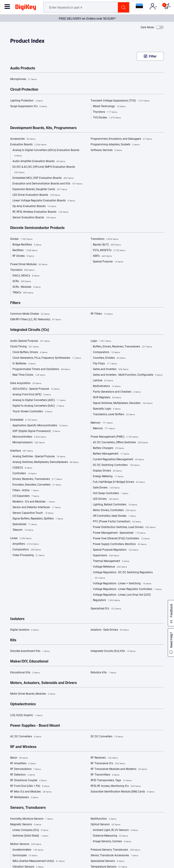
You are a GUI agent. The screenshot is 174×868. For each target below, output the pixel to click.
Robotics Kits (103, 673)
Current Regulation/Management (118, 460)
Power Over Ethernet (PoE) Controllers (121, 539)
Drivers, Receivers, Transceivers (37, 479)
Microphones (23, 79)
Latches (103, 381)
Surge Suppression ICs (29, 106)
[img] (26, 8)
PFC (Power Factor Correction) (117, 522)
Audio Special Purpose (30, 341)
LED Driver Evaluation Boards (36, 195)
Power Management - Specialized (119, 533)
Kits (13, 640)
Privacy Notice (101, 727)
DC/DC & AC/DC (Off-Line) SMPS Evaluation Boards (44, 170)
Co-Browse (14, 817)
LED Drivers (106, 499)
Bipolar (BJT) (107, 245)
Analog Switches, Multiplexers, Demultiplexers (46, 462)
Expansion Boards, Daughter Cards (40, 189)
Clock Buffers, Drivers (30, 352)
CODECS (22, 468)
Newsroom (11, 777)
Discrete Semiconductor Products (37, 228)
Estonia (18, 863)
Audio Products (23, 68)
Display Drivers (107, 471)
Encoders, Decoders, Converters (37, 485)
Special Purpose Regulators (116, 550)
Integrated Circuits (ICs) (30, 330)
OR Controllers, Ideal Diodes (114, 516)
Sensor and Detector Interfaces (36, 507)
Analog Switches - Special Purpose (39, 457)
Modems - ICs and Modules (34, 502)
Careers (9, 763)
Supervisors (106, 556)
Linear (21, 538)
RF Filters (102, 314)
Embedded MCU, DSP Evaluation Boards (43, 178)
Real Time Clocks (29, 375)
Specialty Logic (107, 409)
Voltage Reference (110, 567)
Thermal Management (111, 561)
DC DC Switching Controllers (116, 465)
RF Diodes (23, 256)
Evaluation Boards (28, 145)
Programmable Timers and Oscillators (41, 369)
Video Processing (28, 555)
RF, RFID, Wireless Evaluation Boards (40, 212)
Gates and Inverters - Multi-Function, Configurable (128, 375)
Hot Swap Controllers (111, 493)
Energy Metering (108, 476)
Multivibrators (107, 386)
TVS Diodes (107, 118)
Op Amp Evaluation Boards (34, 206)
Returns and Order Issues (107, 763)
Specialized (25, 524)
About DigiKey (13, 748)
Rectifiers (25, 250)
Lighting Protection (27, 101)
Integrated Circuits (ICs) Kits (113, 651)
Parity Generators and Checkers (117, 392)
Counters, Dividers (109, 358)
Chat (11, 799)
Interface (22, 451)
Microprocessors (29, 443)
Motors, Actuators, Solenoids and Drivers (43, 683)
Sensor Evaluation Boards (34, 218)
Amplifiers (26, 544)
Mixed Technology (109, 106)
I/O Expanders (26, 496)
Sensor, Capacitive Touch (33, 513)
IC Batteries (24, 364)
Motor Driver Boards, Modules (33, 694)
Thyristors (105, 112)
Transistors (104, 239)
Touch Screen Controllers (32, 412)
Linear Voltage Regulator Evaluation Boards (44, 201)
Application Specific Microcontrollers (40, 426)
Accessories (23, 139)
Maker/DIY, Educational (29, 661)
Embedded (24, 420)
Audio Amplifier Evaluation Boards (39, 161)
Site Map (10, 767)
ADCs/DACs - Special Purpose (36, 389)
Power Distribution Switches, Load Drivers (124, 527)
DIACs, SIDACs (26, 276)
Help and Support (102, 748)
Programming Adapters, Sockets (115, 145)
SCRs (22, 281)
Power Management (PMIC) (114, 437)
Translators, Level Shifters (114, 415)
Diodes (21, 239)
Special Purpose (108, 262)
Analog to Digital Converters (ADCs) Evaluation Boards (46, 153)
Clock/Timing (24, 347)
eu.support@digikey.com (23, 811)
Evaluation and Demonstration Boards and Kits (47, 184)
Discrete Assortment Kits (30, 651)
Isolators (17, 619)
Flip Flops (105, 364)
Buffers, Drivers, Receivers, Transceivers (122, 347)
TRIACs (23, 293)
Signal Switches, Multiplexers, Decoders (123, 403)
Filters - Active (26, 491)
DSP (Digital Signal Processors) (36, 431)
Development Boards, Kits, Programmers (43, 128)
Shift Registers (107, 398)
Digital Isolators (24, 630)
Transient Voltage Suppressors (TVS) (120, 101)
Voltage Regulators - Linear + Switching (122, 584)
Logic (101, 341)
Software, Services (106, 150)
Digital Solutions (15, 772)
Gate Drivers (106, 488)
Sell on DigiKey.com (17, 758)
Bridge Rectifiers (27, 245)
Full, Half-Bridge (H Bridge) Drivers (119, 482)
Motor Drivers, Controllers (114, 510)
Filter (153, 56)
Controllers (24, 474)
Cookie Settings (158, 863)
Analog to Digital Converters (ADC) (39, 400)
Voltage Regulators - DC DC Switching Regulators (123, 576)
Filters (15, 303)
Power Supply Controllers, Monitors (120, 544)
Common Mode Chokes (30, 314)
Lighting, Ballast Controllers (115, 505)
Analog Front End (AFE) (32, 395)
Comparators (27, 550)
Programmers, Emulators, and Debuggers (121, 139)
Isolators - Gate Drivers (110, 630)
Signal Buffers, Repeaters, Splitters (38, 519)
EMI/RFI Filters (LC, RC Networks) (36, 320)
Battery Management (111, 454)
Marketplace (12, 753)
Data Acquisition (26, 383)
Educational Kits (25, 673)
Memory (102, 423)
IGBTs (102, 256)
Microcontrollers (29, 437)
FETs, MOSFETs (109, 250)
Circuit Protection (24, 90)
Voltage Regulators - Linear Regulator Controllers (127, 589)
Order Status (99, 753)
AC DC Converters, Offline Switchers (120, 443)
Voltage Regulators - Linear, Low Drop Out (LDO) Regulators (122, 598)
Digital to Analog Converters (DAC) (38, 406)
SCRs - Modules (27, 287)
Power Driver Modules (29, 264)
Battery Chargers (108, 448)
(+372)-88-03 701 (19, 805)
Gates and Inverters (111, 369)
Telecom (23, 530)
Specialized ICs (106, 609)
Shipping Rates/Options (106, 758)
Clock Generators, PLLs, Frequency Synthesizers (47, 358)
